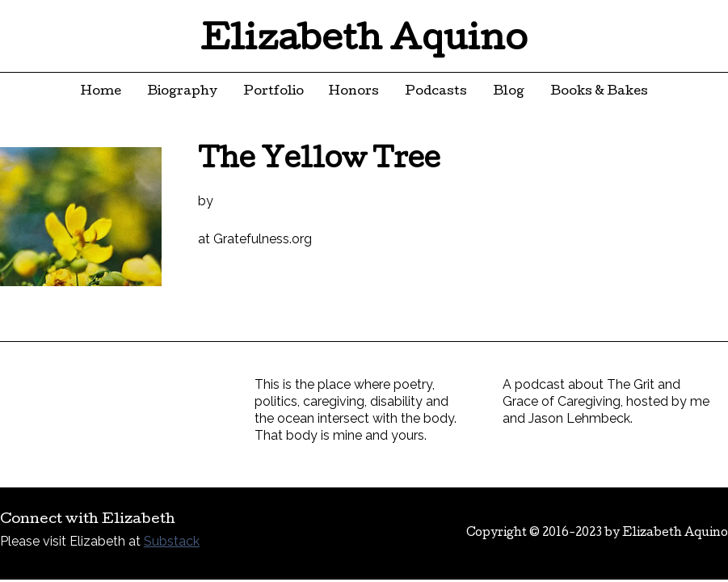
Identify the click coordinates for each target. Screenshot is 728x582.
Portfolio (274, 92)
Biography (182, 92)
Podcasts (436, 92)
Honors (354, 92)
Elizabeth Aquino (364, 42)
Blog (509, 92)
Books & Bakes (599, 92)
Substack (172, 541)
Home (101, 92)
